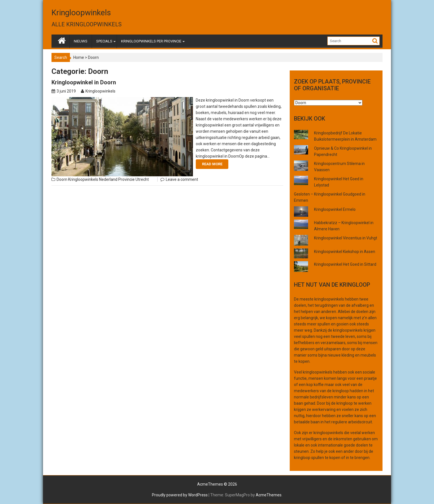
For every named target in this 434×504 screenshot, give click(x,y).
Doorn (62, 179)
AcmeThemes (269, 495)
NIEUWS (81, 41)
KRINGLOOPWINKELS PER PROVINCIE (151, 41)
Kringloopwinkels (81, 13)
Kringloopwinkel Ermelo (335, 209)
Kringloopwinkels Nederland (93, 179)
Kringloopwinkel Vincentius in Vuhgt (346, 238)
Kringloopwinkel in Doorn (84, 82)
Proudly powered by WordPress (180, 495)
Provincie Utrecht (134, 179)
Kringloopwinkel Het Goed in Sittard (345, 264)
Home (79, 57)
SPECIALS (104, 41)
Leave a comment (182, 179)
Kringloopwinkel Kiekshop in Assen (345, 252)
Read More (212, 164)
